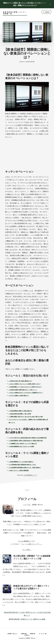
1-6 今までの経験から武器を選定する (19, 396)
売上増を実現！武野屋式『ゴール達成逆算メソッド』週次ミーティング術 (32, 557)
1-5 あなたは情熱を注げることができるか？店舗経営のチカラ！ (26, 393)
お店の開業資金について (30, 475)
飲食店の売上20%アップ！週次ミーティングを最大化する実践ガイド (31, 587)
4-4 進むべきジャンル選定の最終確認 (19, 471)
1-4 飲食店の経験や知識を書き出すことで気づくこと (23, 390)
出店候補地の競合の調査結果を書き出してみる (23, 465)
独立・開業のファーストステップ (25, 5)
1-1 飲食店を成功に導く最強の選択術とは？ (20, 381)
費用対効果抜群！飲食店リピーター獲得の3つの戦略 (27, 619)
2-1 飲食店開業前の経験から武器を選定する (20, 411)
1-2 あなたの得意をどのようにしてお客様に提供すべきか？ (25, 384)
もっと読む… (27, 550)
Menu (47, 12)
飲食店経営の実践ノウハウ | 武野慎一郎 (15, 13)
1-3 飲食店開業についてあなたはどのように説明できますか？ (25, 387)
